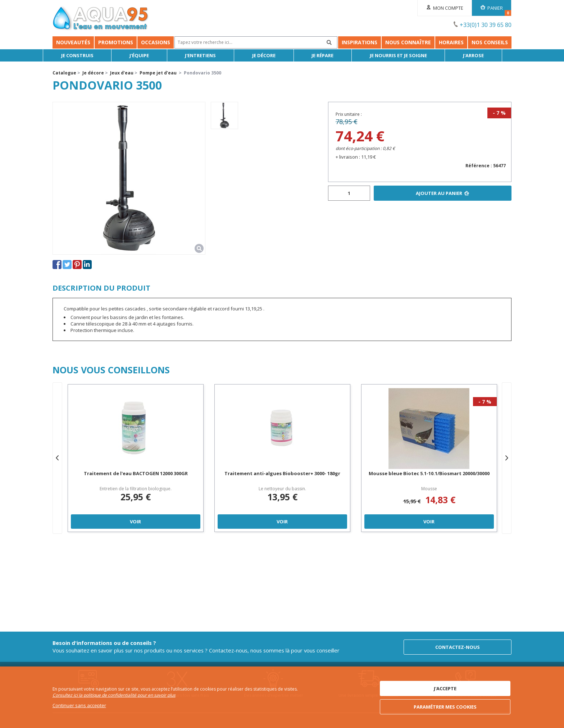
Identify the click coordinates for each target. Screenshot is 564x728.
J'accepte (445, 689)
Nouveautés (73, 42)
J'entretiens (210, 55)
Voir (135, 522)
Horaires (451, 42)
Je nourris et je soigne (408, 55)
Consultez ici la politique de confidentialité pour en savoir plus (114, 695)
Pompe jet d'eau (158, 73)
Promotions (116, 42)
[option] (224, 115)
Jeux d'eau (122, 73)
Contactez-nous (458, 646)
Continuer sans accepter (79, 705)
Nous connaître (408, 42)
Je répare (332, 55)
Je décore (273, 55)
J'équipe (149, 55)
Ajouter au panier (439, 193)
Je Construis (87, 55)
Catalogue (64, 73)
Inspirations (360, 42)
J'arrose (483, 55)
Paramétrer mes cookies (445, 706)
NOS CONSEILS (490, 42)
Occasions (156, 42)
